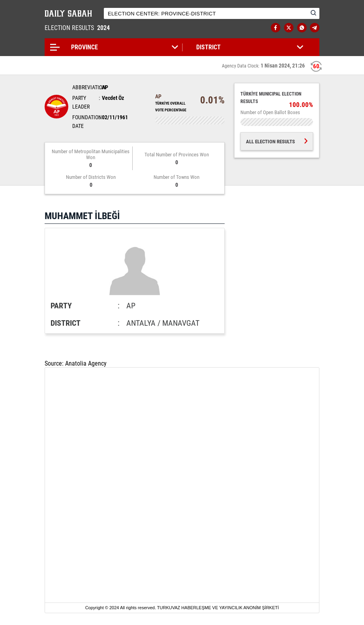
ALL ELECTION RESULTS (277, 142)
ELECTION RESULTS (78, 28)
